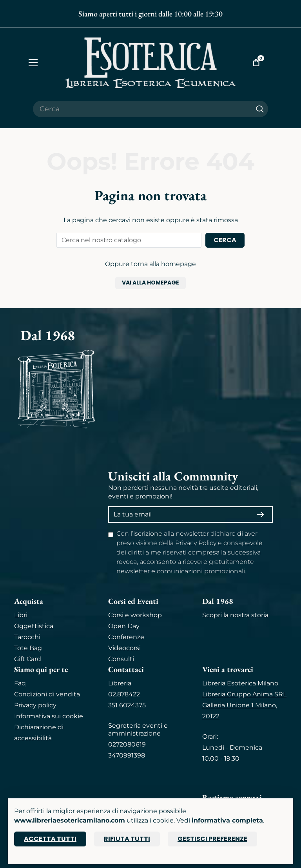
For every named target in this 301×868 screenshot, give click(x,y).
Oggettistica (34, 626)
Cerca (225, 240)
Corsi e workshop (135, 615)
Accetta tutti (50, 839)
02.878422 (124, 694)
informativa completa (227, 820)
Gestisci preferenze (212, 839)
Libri (21, 615)
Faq (20, 683)
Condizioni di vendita (47, 694)
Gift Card (28, 659)
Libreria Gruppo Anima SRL (244, 694)
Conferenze (126, 637)
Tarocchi (27, 637)
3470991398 (127, 755)
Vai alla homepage (150, 283)
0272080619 (127, 744)
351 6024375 (127, 705)
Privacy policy (35, 705)
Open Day (124, 626)
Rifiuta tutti (127, 839)
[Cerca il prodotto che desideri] (142, 109)
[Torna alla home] (150, 63)
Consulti (121, 659)
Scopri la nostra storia (235, 615)
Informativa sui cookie (49, 716)
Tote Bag (28, 648)
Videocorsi (124, 648)
